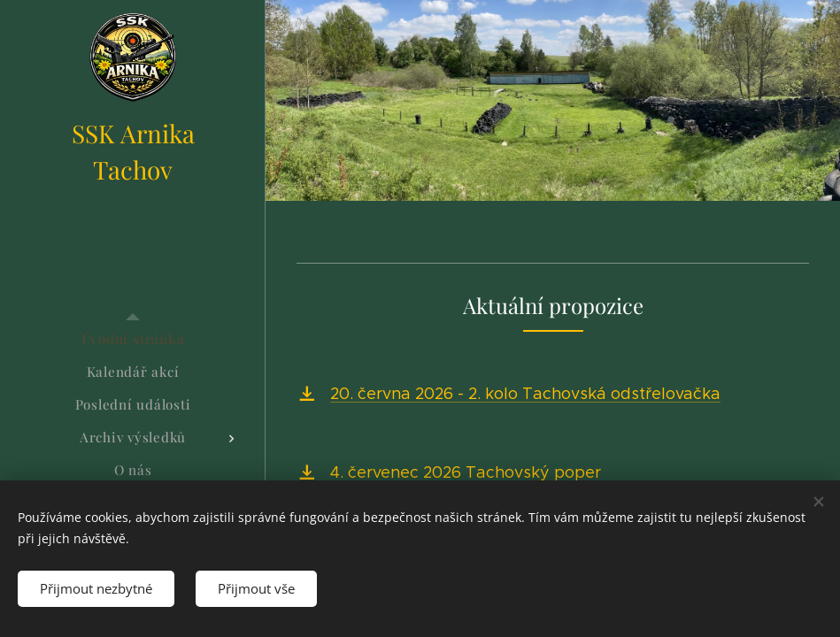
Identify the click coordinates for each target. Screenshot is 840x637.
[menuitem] (133, 339)
